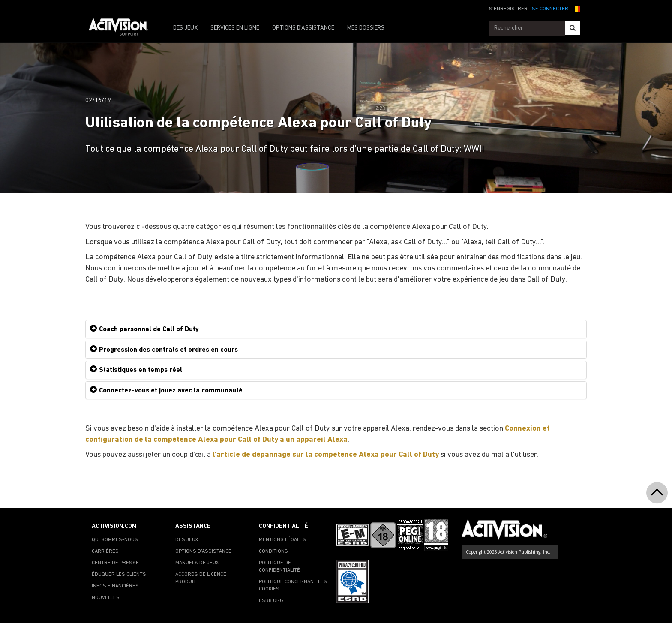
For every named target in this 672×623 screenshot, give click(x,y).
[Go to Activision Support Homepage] (123, 28)
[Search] (573, 28)
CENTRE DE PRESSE (115, 563)
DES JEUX (185, 28)
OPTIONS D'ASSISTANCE (303, 28)
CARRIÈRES (105, 551)
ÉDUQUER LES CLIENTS (119, 575)
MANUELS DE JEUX (197, 563)
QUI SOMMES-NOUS (115, 540)
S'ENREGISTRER (508, 9)
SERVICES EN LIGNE (235, 28)
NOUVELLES (106, 598)
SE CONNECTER (550, 9)
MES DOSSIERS (366, 28)
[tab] (336, 329)
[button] (576, 8)
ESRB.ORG (271, 601)
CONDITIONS (273, 551)
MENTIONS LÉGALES (282, 540)
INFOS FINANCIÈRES (115, 586)
